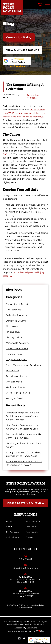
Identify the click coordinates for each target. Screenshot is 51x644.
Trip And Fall (13, 371)
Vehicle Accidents (16, 387)
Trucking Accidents (17, 376)
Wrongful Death (15, 398)
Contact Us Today (19, 37)
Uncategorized (14, 382)
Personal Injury (14, 354)
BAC (5, 154)
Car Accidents (14, 310)
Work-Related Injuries (18, 393)
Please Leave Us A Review (26, 503)
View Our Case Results (23, 50)
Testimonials (32, 532)
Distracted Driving (16, 321)
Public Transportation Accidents (23, 365)
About (9, 527)
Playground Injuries (17, 360)
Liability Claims (14, 337)
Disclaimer (38, 624)
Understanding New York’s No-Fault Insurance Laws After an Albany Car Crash (23, 416)
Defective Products (16, 315)
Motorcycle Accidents (18, 343)
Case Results (32, 527)
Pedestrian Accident (33, 96)
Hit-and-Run (13, 332)
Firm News (12, 326)
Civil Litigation (13, 537)
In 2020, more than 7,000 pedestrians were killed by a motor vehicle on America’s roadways (24, 113)
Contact (29, 537)
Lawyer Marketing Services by (25, 631)
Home (9, 521)
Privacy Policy (24, 624)
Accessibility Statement (26, 628)
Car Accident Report (17, 304)
